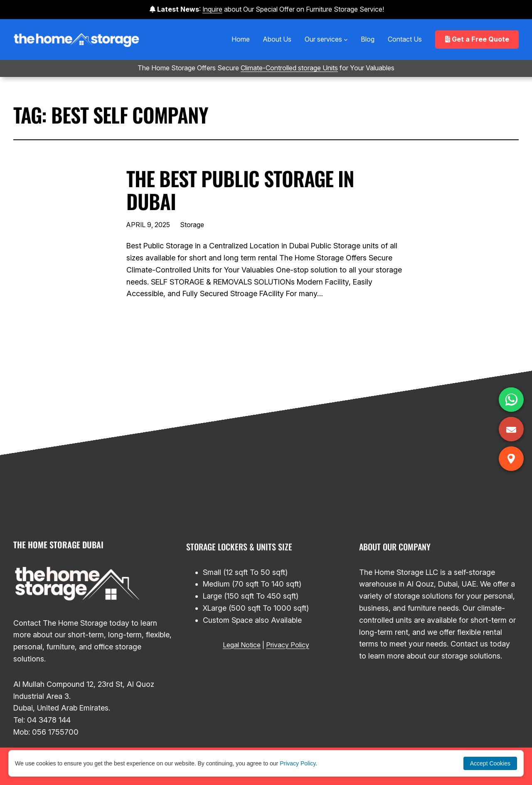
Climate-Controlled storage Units (289, 68)
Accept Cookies (490, 763)
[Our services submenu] (346, 40)
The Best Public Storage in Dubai (240, 190)
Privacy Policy (288, 645)
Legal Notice (242, 645)
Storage (192, 225)
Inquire (212, 9)
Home (241, 39)
